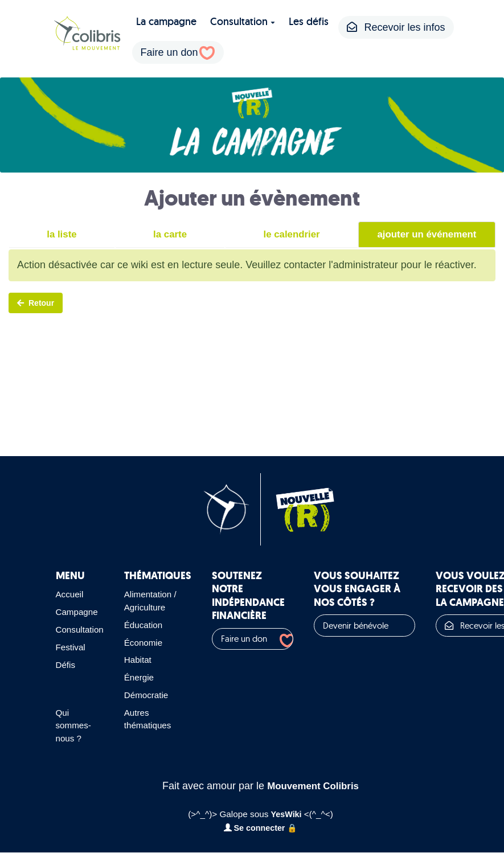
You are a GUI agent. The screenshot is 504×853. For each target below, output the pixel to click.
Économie (148, 642)
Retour (36, 302)
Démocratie (151, 695)
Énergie (144, 678)
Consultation (243, 21)
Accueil (71, 594)
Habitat (142, 660)
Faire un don (169, 52)
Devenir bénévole (367, 626)
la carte (168, 235)
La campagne (166, 21)
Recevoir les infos (396, 27)
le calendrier (290, 235)
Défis (66, 665)
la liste (61, 235)
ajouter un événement (426, 235)
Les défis (309, 21)
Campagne (78, 612)
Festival (72, 647)
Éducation (148, 625)
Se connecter (255, 828)
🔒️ (295, 828)
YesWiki (286, 815)
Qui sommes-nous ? (75, 725)
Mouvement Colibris (313, 786)
